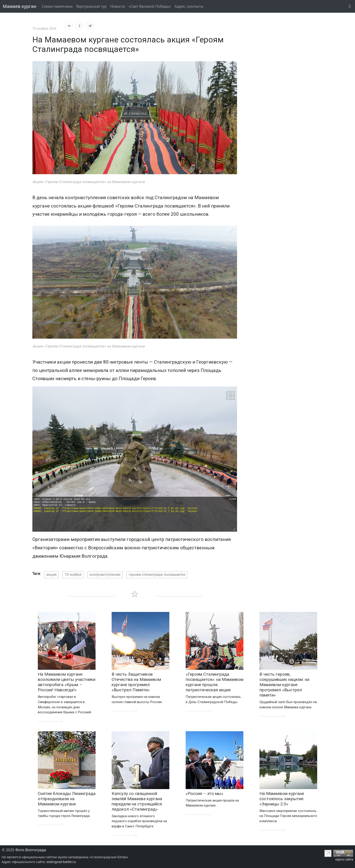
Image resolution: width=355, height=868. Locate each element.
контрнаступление (105, 575)
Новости (118, 6)
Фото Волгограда (31, 850)
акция (51, 575)
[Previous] (40, 282)
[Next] (230, 282)
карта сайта (344, 859)
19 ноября (73, 575)
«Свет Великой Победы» (150, 6)
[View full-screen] (232, 66)
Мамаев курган (19, 6)
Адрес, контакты (189, 6)
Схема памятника (57, 6)
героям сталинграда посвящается (157, 575)
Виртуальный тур (91, 6)
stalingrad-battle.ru (61, 862)
